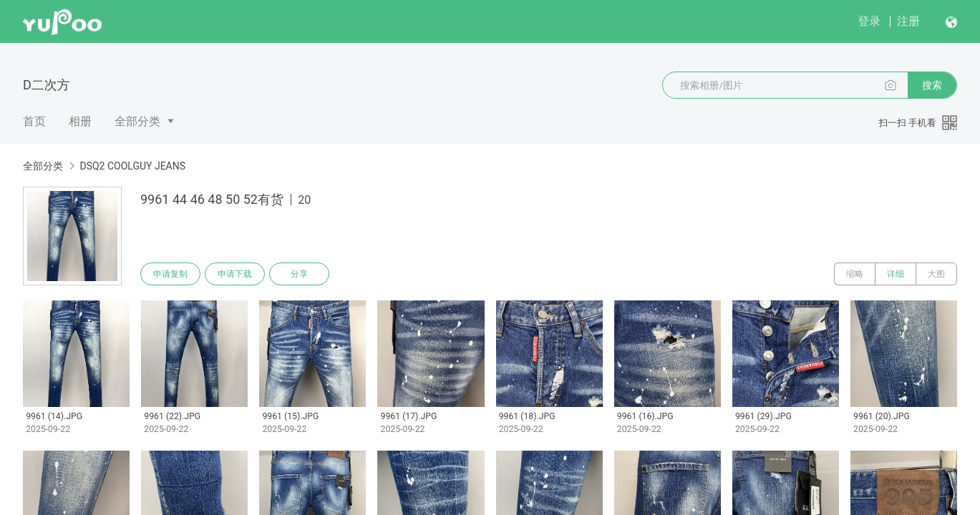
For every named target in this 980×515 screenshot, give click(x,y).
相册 (80, 121)
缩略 (855, 274)
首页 (34, 121)
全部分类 (137, 121)
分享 (299, 274)
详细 (896, 274)
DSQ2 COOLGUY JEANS (132, 166)
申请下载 (235, 274)
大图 (936, 274)
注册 (908, 21)
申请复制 (170, 274)
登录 (869, 21)
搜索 (932, 85)
